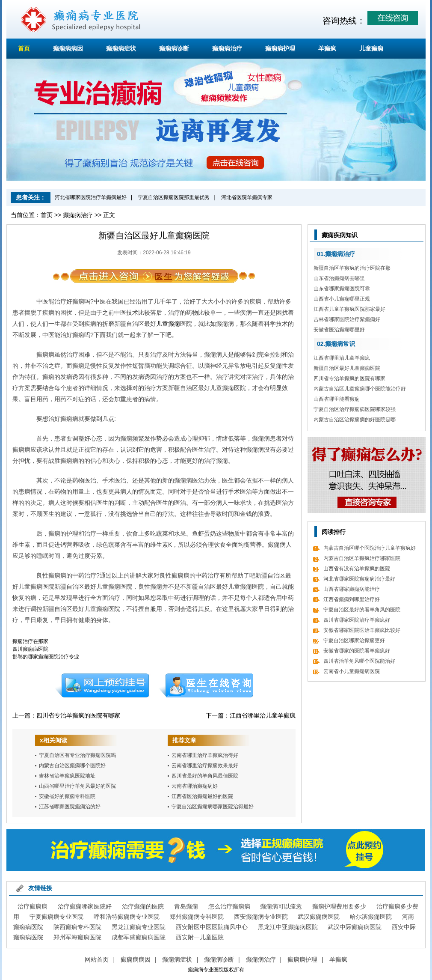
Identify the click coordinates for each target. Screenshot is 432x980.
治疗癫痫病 (33, 906)
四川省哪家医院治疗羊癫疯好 (357, 620)
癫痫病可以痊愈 (281, 906)
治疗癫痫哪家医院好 (85, 906)
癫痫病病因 (68, 48)
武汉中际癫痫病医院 (355, 927)
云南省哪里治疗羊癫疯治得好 (205, 755)
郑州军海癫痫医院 (77, 937)
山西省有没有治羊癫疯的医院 (357, 569)
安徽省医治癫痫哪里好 (339, 330)
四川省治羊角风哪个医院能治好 (359, 661)
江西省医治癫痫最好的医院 (202, 796)
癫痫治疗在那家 (30, 641)
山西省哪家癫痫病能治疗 (352, 589)
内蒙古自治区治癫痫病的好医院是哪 (355, 420)
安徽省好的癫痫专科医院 (67, 796)
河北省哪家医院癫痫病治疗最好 (359, 579)
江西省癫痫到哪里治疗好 (352, 599)
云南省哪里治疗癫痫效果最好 (205, 766)
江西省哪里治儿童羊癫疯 (263, 715)
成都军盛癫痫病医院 (139, 937)
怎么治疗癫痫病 (229, 906)
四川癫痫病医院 (30, 649)
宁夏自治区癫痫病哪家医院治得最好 (213, 807)
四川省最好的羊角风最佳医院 (205, 776)
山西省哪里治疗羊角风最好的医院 (77, 786)
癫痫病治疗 (227, 48)
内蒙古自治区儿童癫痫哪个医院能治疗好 (360, 389)
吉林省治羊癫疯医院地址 (67, 776)
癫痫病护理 (280, 48)
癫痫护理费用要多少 (339, 906)
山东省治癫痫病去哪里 (339, 278)
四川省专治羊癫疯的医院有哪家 (78, 715)
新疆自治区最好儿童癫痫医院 (347, 368)
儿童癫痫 (371, 48)
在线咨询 (206, 685)
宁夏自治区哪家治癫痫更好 (354, 640)
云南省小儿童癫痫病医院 (352, 671)
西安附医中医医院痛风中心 (212, 927)
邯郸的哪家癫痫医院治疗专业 (46, 657)
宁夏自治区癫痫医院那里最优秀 (174, 197)
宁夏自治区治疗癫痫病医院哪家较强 (355, 409)
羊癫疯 (327, 48)
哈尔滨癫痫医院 (371, 917)
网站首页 (97, 959)
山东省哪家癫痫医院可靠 (342, 289)
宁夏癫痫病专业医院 (56, 917)
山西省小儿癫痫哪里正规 (342, 299)
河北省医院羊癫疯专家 (247, 197)
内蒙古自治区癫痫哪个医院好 (72, 766)
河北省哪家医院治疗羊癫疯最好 (91, 197)
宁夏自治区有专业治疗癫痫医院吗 (77, 755)
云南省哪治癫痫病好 (195, 786)
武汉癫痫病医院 (319, 917)
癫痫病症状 (121, 48)
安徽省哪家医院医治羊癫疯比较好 (362, 630)
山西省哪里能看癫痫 (337, 399)
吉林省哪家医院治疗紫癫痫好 (347, 319)
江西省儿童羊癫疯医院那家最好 (349, 309)
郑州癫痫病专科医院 (197, 917)
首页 (24, 48)
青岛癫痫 (186, 906)
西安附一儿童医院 (200, 937)
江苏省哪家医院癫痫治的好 (70, 807)
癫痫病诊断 (174, 48)
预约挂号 (102, 685)
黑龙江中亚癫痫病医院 (288, 927)
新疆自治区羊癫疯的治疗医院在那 (352, 268)
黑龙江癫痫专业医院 (139, 927)
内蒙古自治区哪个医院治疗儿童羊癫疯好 (370, 548)
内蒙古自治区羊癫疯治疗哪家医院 (362, 558)
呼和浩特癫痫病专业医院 (127, 917)
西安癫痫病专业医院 (261, 917)
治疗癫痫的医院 (143, 906)
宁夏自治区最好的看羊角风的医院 (362, 610)
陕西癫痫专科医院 (77, 927)
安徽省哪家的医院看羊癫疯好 (357, 651)
